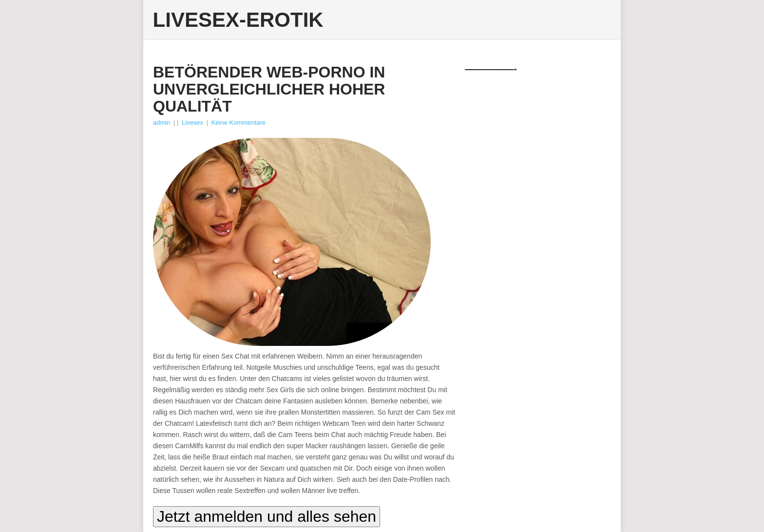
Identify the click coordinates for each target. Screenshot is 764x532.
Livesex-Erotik (238, 20)
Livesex (192, 123)
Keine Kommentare (239, 123)
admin (162, 123)
